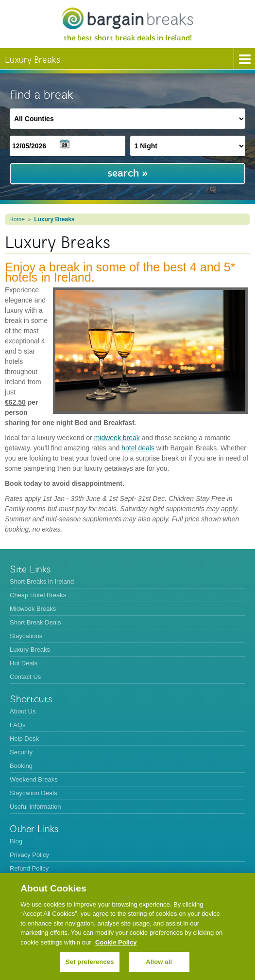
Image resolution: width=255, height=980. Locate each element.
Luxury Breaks (54, 219)
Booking (21, 766)
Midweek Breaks (33, 609)
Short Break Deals (35, 622)
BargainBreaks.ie (127, 18)
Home (17, 219)
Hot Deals (24, 663)
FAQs (18, 725)
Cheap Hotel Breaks (38, 595)
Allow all (159, 962)
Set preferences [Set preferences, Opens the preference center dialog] (90, 962)
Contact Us (25, 677)
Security (21, 752)
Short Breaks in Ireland (42, 581)
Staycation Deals (34, 793)
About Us (23, 711)
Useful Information (35, 807)
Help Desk (24, 739)
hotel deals (138, 448)
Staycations (26, 636)
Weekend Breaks (34, 779)
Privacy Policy (29, 855)
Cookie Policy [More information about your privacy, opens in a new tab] (116, 942)
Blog (16, 841)
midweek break (117, 438)
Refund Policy (29, 868)
